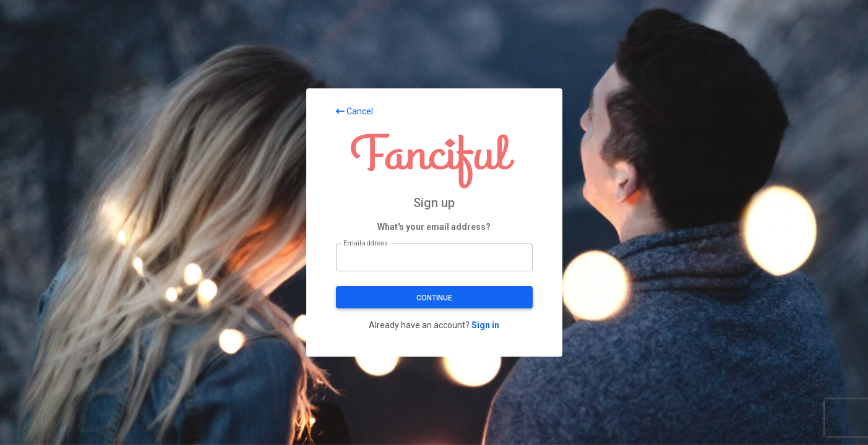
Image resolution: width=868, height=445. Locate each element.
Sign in (485, 325)
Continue (434, 298)
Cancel (355, 111)
